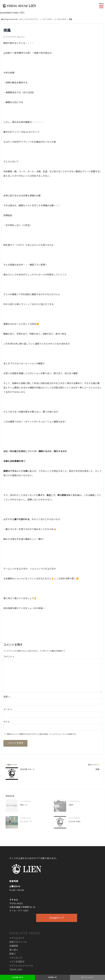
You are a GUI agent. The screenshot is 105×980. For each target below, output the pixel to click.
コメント (9, 657)
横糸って (24, 805)
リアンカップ (16, 958)
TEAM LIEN (16, 970)
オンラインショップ (87, 977)
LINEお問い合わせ (17, 977)
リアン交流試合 (17, 962)
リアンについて (17, 938)
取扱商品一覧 (52, 977)
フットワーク (26, 822)
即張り (13, 954)
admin (22, 37)
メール (8, 709)
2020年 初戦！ (75, 822)
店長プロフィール (18, 942)
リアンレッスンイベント (21, 966)
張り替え (14, 950)
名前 (7, 697)
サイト (7, 722)
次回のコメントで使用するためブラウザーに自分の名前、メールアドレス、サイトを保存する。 (42, 734)
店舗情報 (14, 946)
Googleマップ (57, 918)
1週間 (71, 805)
